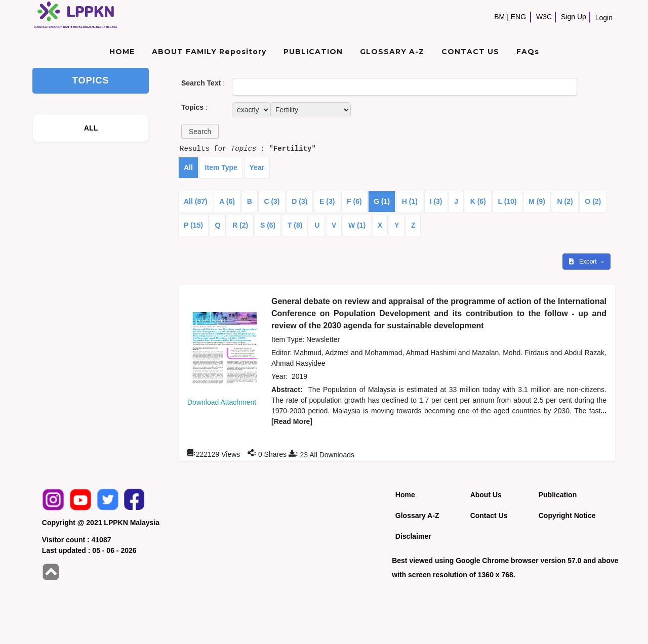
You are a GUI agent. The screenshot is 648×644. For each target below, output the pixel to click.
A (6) (227, 201)
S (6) (268, 225)
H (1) (410, 201)
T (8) (295, 225)
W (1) (357, 225)
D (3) (299, 201)
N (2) (565, 201)
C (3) (272, 201)
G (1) (382, 201)
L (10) (507, 201)
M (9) (537, 201)
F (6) (354, 201)
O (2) (593, 201)
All (188, 167)
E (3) (327, 201)
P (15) (193, 225)
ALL (91, 128)
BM (499, 17)
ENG (518, 17)
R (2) (240, 225)
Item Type (221, 167)
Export (584, 262)
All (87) (196, 201)
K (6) (478, 201)
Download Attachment (222, 402)
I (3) (436, 201)
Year (257, 167)
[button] (200, 131)
